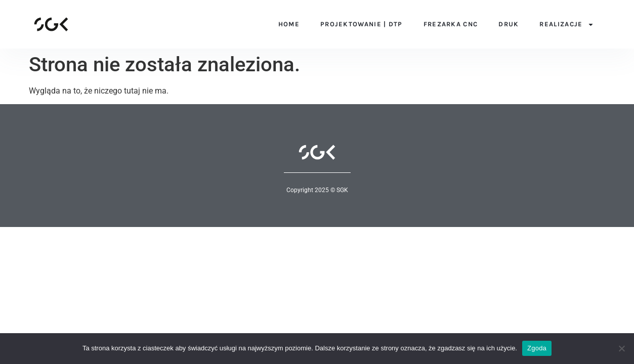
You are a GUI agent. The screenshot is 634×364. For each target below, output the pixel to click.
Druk (509, 24)
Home (289, 24)
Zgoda (537, 348)
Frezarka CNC (451, 24)
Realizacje (567, 24)
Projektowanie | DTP (362, 24)
